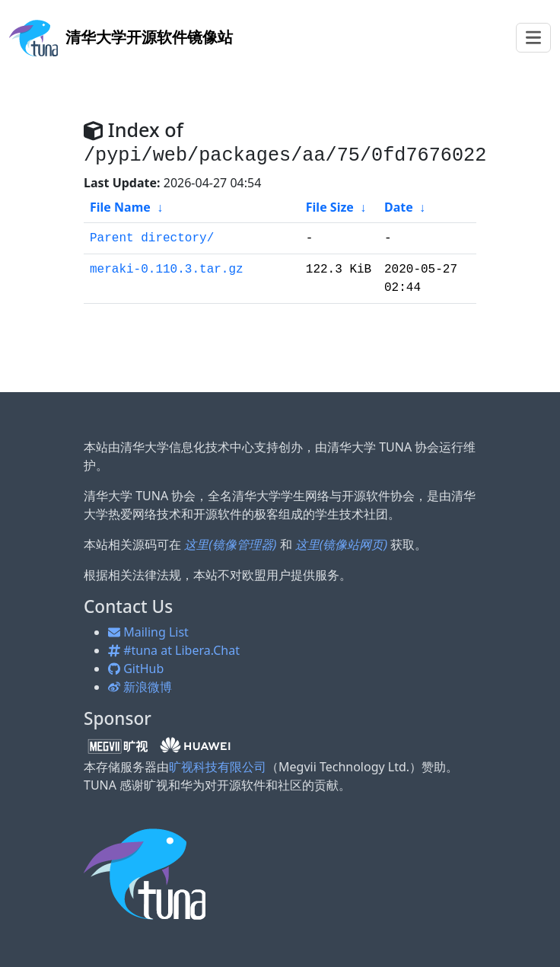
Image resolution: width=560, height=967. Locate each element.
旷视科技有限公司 (218, 767)
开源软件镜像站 (121, 37)
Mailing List (148, 632)
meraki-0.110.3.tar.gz (167, 270)
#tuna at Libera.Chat (174, 650)
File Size (330, 207)
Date (399, 207)
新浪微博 (140, 687)
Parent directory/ (152, 238)
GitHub (136, 669)
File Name (120, 207)
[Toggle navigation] (533, 38)
